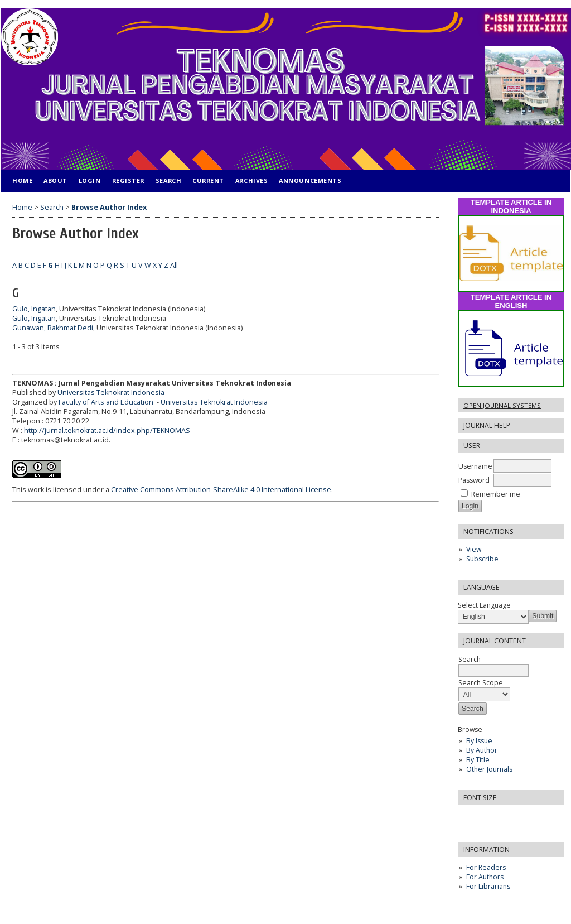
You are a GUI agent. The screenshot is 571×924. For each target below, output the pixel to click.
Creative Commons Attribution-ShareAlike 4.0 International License (221, 490)
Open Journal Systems (502, 405)
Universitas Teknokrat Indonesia (111, 393)
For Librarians (488, 886)
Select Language (484, 605)
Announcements (310, 181)
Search (168, 181)
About (55, 181)
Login (90, 181)
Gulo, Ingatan (34, 309)
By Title (478, 760)
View (474, 549)
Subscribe (482, 559)
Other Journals (489, 769)
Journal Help (487, 425)
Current (208, 181)
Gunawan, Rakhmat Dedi (53, 328)
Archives (251, 181)
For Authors (485, 877)
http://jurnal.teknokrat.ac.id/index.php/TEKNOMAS (107, 430)
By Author (482, 750)
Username (475, 466)
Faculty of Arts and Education (107, 402)
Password (474, 480)
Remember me (496, 494)
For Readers (486, 867)
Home (22, 181)
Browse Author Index (109, 207)
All (174, 265)
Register (128, 181)
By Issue (479, 741)
